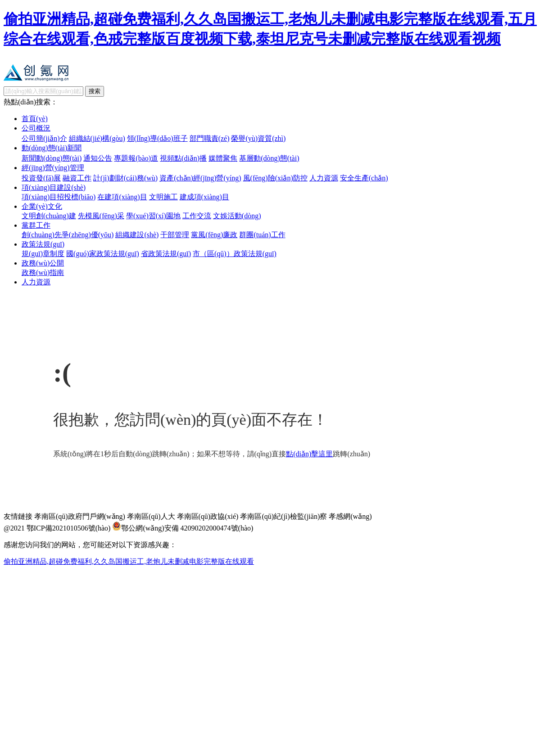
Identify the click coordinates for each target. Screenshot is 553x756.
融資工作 (77, 178)
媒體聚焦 (223, 158)
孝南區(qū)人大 (151, 516)
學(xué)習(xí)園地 (153, 216)
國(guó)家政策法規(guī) (103, 254)
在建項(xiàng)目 (122, 197)
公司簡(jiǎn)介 (44, 138)
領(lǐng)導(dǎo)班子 (157, 138)
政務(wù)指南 (43, 272)
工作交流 (197, 216)
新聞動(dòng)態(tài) (52, 158)
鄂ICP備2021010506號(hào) (69, 528)
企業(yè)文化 (42, 206)
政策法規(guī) (43, 244)
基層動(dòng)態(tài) (269, 158)
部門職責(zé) (210, 138)
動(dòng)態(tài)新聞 (52, 148)
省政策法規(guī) (166, 254)
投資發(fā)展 (41, 178)
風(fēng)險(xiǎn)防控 (275, 178)
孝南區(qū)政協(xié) (208, 516)
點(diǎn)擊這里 (309, 454)
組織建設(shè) (137, 235)
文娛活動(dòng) (237, 216)
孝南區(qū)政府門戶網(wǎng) (80, 516)
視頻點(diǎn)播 (183, 158)
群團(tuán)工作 (262, 235)
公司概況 (36, 128)
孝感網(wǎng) (350, 516)
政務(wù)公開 (43, 263)
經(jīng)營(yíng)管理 (53, 168)
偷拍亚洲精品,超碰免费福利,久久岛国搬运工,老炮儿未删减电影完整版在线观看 (129, 561)
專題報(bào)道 (136, 158)
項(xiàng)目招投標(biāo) (59, 197)
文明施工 (163, 197)
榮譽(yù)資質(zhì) (258, 138)
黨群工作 (36, 225)
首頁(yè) (35, 119)
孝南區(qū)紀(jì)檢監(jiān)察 (283, 516)
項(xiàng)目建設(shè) (54, 187)
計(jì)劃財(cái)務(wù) (125, 178)
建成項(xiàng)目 (204, 197)
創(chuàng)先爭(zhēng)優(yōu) (68, 235)
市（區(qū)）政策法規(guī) (235, 254)
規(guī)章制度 (43, 254)
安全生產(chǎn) (364, 178)
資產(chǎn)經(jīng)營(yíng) (200, 178)
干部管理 (175, 235)
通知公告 (98, 158)
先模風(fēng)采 (101, 216)
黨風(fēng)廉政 (214, 235)
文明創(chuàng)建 (49, 216)
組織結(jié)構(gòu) (97, 138)
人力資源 (324, 178)
